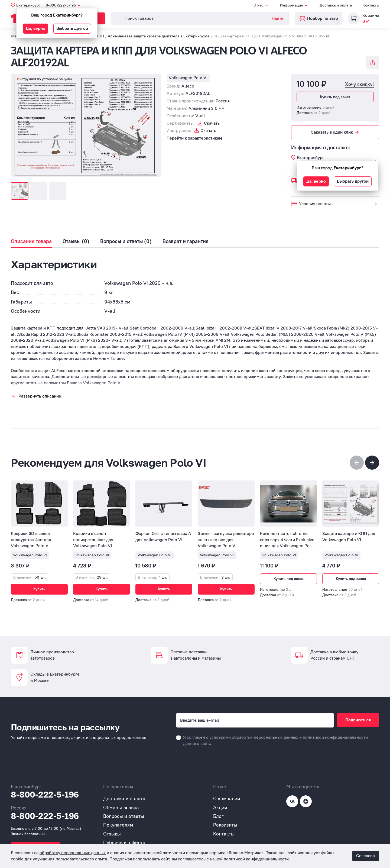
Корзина (371, 15)
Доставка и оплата (336, 5)
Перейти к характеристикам (194, 138)
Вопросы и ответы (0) (126, 241)
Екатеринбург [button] (28, 5)
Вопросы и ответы (124, 816)
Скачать (212, 123)
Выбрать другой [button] (72, 28)
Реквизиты (225, 825)
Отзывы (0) (76, 241)
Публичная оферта (124, 843)
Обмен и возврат (122, 808)
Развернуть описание (40, 396)
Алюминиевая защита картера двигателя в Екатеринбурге (159, 36)
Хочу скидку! (359, 84)
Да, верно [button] (35, 28)
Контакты (371, 5)
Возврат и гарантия (186, 241)
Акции (220, 808)
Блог (218, 816)
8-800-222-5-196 (45, 795)
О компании (227, 799)
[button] (372, 463)
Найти (278, 18)
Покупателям (118, 825)
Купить (39, 589)
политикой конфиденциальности (335, 737)
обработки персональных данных (265, 737)
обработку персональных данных (73, 853)
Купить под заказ (335, 97)
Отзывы (112, 834)
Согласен (366, 856)
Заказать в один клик (335, 132)
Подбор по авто (319, 18)
